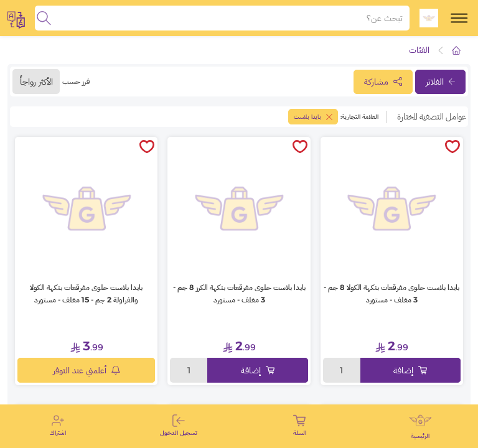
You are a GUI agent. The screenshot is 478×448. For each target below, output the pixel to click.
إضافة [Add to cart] (410, 370)
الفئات (419, 50)
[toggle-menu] (459, 18)
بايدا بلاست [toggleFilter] (313, 117)
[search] (44, 18)
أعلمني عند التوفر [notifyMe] (87, 370)
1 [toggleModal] (341, 370)
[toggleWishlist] (452, 147)
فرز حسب (76, 81)
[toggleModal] (16, 18)
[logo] (429, 18)
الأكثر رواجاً (36, 82)
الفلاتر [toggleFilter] (440, 82)
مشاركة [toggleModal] (383, 82)
